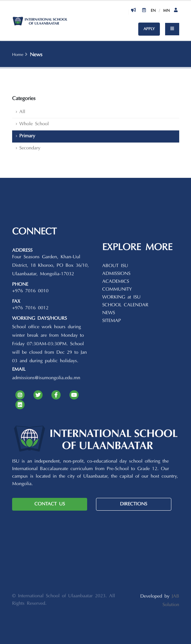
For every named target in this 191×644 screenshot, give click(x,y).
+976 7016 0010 (30, 291)
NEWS (109, 313)
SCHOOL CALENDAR (125, 305)
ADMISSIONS (116, 274)
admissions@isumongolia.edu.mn (46, 378)
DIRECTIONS (134, 504)
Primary (27, 136)
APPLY (149, 29)
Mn (166, 11)
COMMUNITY (117, 289)
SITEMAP (112, 321)
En (153, 11)
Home (18, 55)
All (22, 112)
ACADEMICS (116, 282)
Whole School (34, 124)
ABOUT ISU (115, 266)
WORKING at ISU (121, 297)
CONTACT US (50, 504)
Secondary (30, 148)
